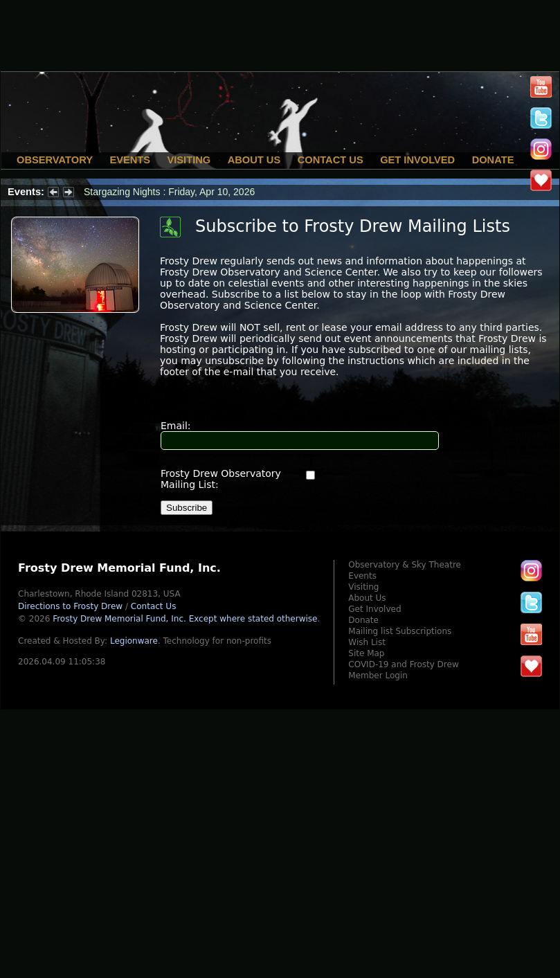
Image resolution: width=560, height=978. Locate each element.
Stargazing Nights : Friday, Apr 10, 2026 (169, 192)
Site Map (366, 653)
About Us (254, 160)
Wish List (367, 642)
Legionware (134, 641)
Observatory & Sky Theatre (405, 565)
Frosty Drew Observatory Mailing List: (221, 479)
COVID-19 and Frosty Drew (403, 664)
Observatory (55, 160)
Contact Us (331, 160)
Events (130, 160)
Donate (493, 160)
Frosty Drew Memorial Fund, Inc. (185, 619)
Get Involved (417, 160)
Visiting (189, 160)
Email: (176, 426)
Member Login (378, 676)
